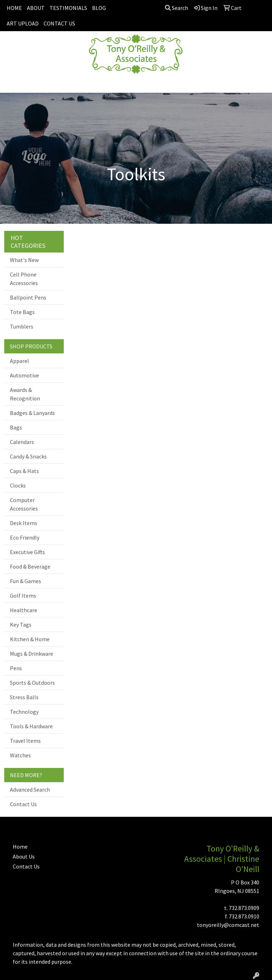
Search (177, 8)
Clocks (18, 485)
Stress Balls (24, 697)
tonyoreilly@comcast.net (228, 925)
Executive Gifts (27, 552)
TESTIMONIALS (68, 8)
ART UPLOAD (23, 23)
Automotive (24, 375)
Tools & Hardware (31, 726)
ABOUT (36, 8)
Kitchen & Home (30, 639)
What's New (24, 260)
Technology (24, 712)
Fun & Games (25, 581)
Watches (20, 755)
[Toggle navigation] (11, 85)
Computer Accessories (24, 504)
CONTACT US (59, 23)
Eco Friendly (25, 537)
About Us (24, 856)
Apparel (19, 361)
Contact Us (23, 804)
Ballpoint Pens (28, 297)
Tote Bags (22, 312)
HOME (14, 8)
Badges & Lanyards (32, 413)
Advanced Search (30, 790)
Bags (16, 427)
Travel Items (25, 741)
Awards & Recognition (25, 394)
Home (20, 847)
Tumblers (22, 326)
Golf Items (23, 596)
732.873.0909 (244, 908)
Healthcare (24, 610)
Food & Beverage (30, 566)
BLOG (99, 8)
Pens (16, 668)
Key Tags (21, 625)
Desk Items (24, 523)
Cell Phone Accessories (24, 279)
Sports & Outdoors (32, 683)
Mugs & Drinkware (32, 654)
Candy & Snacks (28, 456)
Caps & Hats (24, 471)
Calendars (22, 442)
